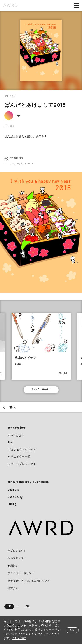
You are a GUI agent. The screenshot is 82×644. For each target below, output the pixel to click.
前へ (12, 408)
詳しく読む (19, 639)
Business (14, 490)
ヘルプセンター (17, 558)
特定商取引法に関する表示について (29, 581)
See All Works (41, 390)
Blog (10, 443)
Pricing (12, 504)
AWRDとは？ (16, 436)
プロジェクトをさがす (22, 450)
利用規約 (13, 566)
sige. (18, 116)
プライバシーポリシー (21, 573)
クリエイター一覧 (19, 457)
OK (72, 630)
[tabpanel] (41, 50)
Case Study (15, 497)
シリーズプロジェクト (22, 464)
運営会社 (13, 589)
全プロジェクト (17, 551)
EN (27, 607)
